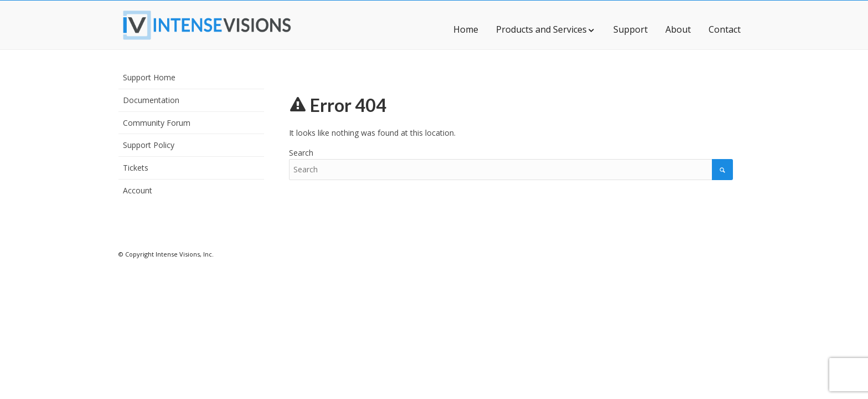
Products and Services (546, 29)
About (678, 29)
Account (138, 190)
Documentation (151, 100)
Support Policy (149, 145)
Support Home (149, 77)
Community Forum (157, 123)
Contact (725, 29)
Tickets (136, 168)
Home (466, 29)
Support (631, 29)
